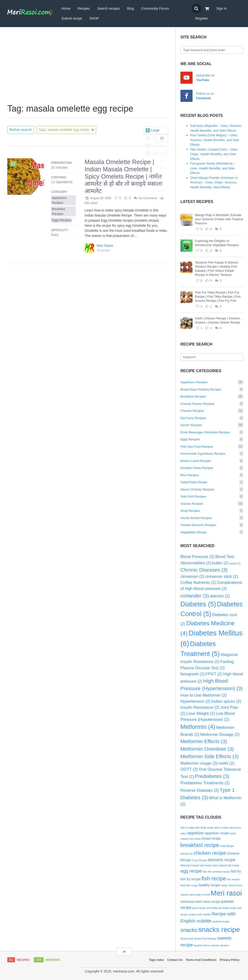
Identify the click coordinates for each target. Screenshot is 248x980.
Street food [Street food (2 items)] (187, 939)
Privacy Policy (230, 960)
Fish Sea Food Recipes (212, 447)
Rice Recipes (212, 475)
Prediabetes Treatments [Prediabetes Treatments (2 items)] (205, 783)
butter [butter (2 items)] (220, 563)
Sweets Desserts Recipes (212, 525)
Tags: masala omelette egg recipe (66, 130)
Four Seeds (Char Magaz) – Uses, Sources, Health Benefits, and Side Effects (215, 140)
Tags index (156, 960)
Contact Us (175, 960)
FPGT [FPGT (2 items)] (214, 674)
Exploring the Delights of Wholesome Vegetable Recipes (217, 243)
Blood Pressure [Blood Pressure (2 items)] (197, 557)
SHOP (94, 18)
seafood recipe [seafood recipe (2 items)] (221, 921)
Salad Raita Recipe (212, 482)
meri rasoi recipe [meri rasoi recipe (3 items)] (208, 902)
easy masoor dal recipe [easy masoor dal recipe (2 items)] (226, 865)
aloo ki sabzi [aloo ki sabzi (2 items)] (222, 828)
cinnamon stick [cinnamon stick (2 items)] (221, 577)
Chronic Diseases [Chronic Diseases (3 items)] (204, 570)
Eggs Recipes (212, 439)
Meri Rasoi (105, 246)
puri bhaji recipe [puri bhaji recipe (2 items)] (227, 908)
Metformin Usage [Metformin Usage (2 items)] (199, 763)
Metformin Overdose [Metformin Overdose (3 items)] (207, 749)
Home (66, 8)
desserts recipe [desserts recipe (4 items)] (222, 860)
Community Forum (155, 8)
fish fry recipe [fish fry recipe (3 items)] (190, 879)
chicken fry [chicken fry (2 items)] (187, 854)
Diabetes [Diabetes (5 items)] (198, 604)
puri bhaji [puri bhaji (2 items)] (212, 908)
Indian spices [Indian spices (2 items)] (226, 701)
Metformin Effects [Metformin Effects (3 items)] (204, 741)
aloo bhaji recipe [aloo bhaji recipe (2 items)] (204, 828)
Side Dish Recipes (212, 496)
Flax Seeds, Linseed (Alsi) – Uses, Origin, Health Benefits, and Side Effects (214, 154)
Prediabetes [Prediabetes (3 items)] (212, 776)
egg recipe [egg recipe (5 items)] (191, 871)
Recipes (84, 8)
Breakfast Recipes (212, 396)
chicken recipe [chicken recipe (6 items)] (210, 853)
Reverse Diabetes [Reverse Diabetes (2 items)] (200, 790)
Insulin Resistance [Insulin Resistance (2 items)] (200, 707)
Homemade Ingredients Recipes (212, 454)
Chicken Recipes (212, 411)
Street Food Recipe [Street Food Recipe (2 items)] (205, 939)
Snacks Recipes (212, 504)
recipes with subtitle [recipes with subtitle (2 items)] (200, 914)
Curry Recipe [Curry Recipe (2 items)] (199, 860)
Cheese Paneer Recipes (212, 404)
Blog (131, 8)
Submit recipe (72, 18)
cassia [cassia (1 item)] (235, 563)
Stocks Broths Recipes (212, 518)
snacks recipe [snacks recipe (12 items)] (219, 929)
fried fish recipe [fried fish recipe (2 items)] (189, 885)
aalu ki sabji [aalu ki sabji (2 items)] (187, 828)
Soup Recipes (212, 511)
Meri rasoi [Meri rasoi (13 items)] (226, 893)
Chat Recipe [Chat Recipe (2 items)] (227, 846)
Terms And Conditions (201, 960)
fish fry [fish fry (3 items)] (236, 871)
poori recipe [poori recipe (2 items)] (199, 908)
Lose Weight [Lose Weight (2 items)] (201, 713)
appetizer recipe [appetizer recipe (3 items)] (217, 833)
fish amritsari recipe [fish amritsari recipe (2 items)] (219, 872)
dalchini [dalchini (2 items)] (220, 596)
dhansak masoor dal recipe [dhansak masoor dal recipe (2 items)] (196, 865)
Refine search (21, 130)
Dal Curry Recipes (212, 418)
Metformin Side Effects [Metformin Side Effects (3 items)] (209, 756)
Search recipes (108, 8)
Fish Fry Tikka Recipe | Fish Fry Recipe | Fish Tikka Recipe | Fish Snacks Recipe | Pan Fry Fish (218, 297)
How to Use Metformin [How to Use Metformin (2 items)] (204, 695)
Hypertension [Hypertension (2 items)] (195, 701)
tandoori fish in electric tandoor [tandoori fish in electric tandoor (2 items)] (211, 945)
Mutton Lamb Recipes (212, 461)
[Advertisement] (88, 66)
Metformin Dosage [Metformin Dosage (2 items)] (220, 735)
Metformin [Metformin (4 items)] (198, 727)
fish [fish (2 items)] (205, 872)
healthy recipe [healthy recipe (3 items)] (209, 885)
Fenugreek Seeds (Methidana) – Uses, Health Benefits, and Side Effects (213, 168)
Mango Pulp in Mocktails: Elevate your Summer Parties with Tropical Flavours (219, 219)
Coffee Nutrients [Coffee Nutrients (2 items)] (198, 583)
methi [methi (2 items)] (226, 763)
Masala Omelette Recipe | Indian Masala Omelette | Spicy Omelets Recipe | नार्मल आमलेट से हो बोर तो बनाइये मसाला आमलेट (123, 176)
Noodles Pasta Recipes (212, 468)
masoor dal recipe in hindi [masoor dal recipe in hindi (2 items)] (195, 895)
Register (201, 18)
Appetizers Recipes (212, 382)
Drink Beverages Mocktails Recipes (212, 432)
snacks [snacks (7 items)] (189, 930)
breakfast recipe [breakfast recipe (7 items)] (200, 845)
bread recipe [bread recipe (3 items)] (211, 838)
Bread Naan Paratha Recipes (212, 389)
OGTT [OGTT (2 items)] (189, 769)
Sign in (221, 8)
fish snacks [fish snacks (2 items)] (233, 879)
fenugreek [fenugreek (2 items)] (193, 674)
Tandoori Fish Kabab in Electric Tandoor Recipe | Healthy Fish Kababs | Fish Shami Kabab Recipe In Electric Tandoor (217, 269)
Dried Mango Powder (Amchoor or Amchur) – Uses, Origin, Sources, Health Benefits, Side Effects (214, 182)
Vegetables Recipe (212, 532)
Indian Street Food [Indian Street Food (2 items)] (232, 885)
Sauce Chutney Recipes (212, 489)
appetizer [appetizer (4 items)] (196, 833)
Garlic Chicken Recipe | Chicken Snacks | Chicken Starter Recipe (218, 320)
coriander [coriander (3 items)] (195, 596)
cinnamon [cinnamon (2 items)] (192, 577)
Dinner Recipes (212, 425)
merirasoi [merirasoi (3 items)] (187, 902)
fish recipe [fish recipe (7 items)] (214, 878)
